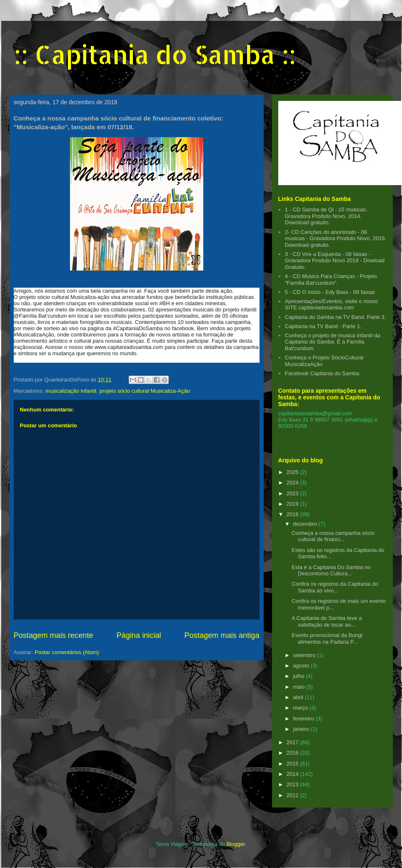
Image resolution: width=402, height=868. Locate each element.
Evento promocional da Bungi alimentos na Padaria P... (327, 638)
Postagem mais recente (54, 635)
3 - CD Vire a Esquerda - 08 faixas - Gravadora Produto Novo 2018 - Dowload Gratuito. (335, 261)
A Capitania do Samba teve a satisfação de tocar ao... (327, 621)
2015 (293, 764)
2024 (293, 483)
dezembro (306, 524)
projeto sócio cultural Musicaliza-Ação (144, 391)
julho (299, 676)
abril (299, 697)
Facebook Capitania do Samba (322, 373)
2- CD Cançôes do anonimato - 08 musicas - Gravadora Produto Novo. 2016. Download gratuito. (336, 238)
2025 (293, 472)
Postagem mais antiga (222, 635)
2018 (293, 514)
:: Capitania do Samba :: (155, 54)
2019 (293, 504)
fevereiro (304, 719)
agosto (302, 666)
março (301, 708)
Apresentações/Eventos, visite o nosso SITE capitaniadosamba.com (331, 305)
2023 (293, 493)
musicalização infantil (71, 391)
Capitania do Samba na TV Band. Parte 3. (336, 317)
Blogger (236, 844)
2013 (293, 784)
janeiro (302, 729)
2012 (293, 795)
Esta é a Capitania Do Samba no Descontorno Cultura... (331, 571)
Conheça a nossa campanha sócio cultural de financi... (333, 536)
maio (300, 687)
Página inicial (139, 635)
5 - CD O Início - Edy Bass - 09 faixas (330, 292)
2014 (293, 774)
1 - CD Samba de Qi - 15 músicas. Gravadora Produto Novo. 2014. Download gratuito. (326, 216)
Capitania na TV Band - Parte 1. (323, 326)
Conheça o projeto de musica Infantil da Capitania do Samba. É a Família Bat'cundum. (333, 342)
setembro (305, 655)
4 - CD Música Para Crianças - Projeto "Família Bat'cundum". (331, 280)
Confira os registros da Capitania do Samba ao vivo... (335, 587)
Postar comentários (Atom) (67, 652)
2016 (293, 753)
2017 (293, 742)
